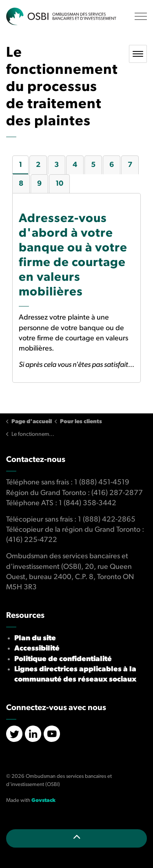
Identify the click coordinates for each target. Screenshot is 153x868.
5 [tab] (93, 165)
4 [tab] (75, 165)
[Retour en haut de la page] (76, 838)
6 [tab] (112, 165)
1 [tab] (20, 165)
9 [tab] (39, 184)
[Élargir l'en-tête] (141, 16)
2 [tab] (38, 165)
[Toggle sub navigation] (138, 54)
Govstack (43, 800)
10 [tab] (59, 184)
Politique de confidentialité (63, 659)
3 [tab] (57, 165)
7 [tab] (130, 165)
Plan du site (35, 638)
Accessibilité (37, 649)
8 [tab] (21, 184)
